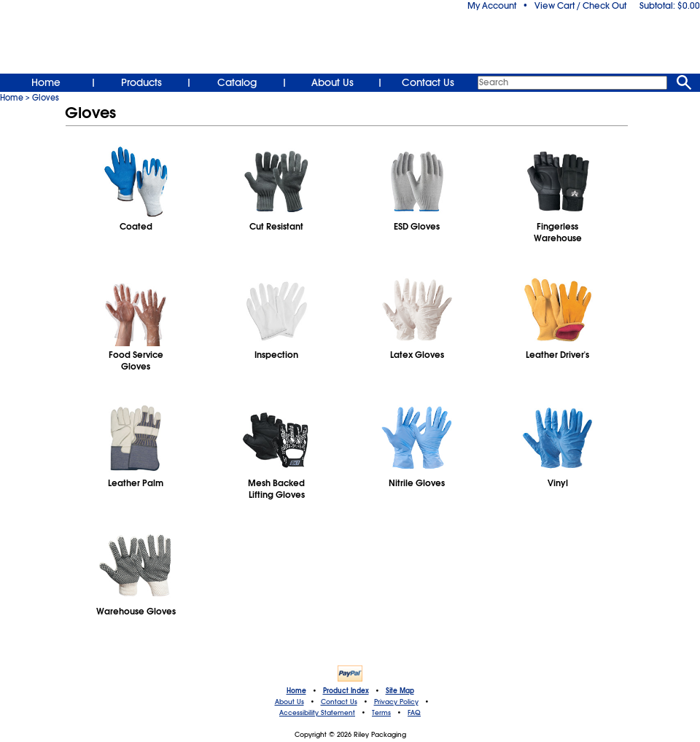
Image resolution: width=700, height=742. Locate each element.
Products (141, 82)
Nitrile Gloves (417, 483)
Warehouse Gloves (136, 612)
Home (46, 82)
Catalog (237, 82)
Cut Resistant (276, 227)
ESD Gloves (417, 227)
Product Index (346, 691)
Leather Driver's (557, 355)
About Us (332, 82)
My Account (492, 6)
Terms (381, 713)
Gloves (46, 98)
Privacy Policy (396, 702)
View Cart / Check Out (580, 6)
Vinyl (558, 483)
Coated (136, 227)
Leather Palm (136, 483)
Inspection (276, 355)
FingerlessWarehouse (558, 233)
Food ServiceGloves (136, 361)
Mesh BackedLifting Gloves (276, 489)
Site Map (400, 691)
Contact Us (428, 82)
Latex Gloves (417, 355)
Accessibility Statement (317, 713)
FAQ (414, 713)
